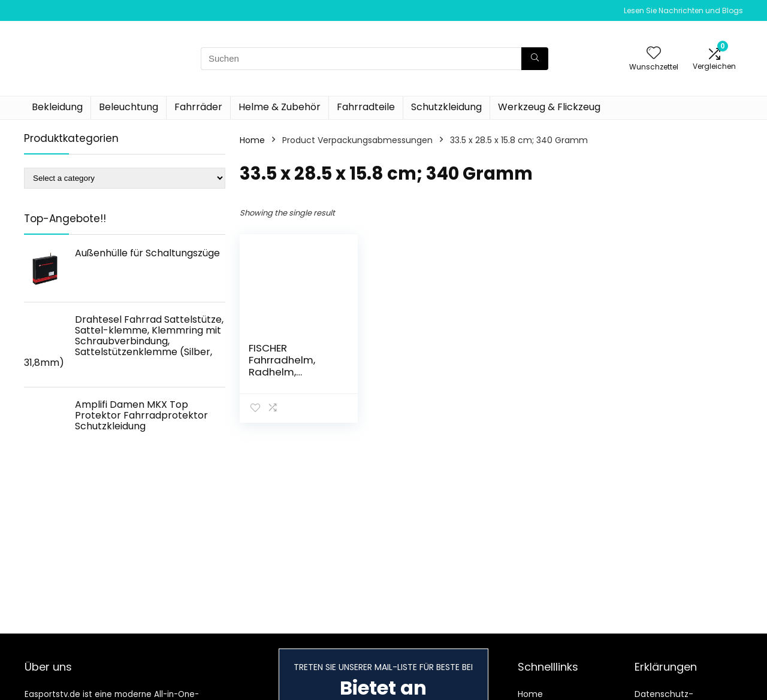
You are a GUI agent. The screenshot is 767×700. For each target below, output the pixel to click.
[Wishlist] (654, 54)
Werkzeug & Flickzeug (549, 107)
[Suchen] (535, 59)
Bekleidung (57, 107)
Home (252, 140)
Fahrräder (198, 107)
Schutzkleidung (446, 107)
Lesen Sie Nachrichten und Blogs (683, 10)
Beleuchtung (129, 107)
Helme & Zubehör (280, 107)
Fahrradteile (366, 107)
